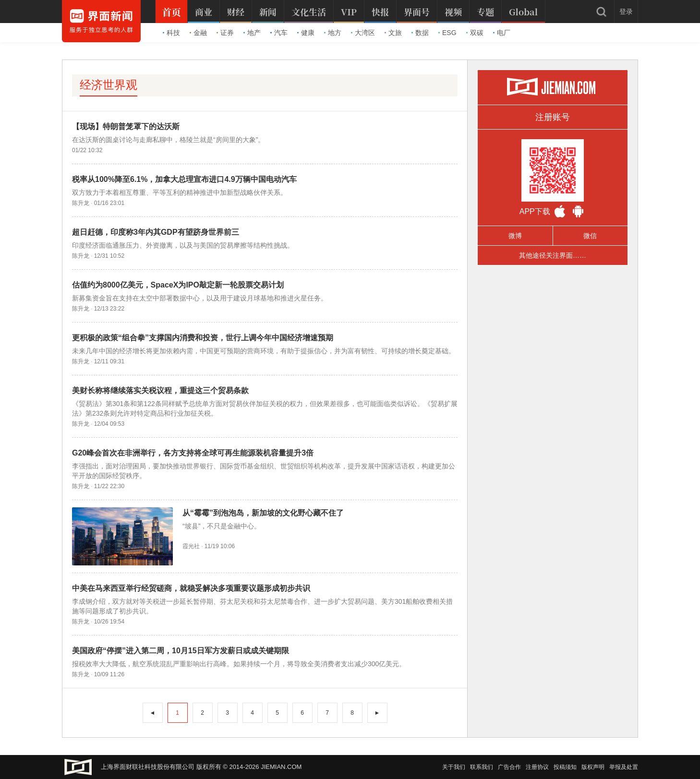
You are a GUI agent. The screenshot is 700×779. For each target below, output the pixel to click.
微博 (515, 236)
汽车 (279, 33)
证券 (225, 33)
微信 (590, 236)
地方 (333, 33)
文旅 (393, 33)
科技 (171, 33)
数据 (420, 33)
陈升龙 (81, 203)
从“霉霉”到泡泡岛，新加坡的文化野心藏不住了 (263, 513)
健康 (306, 33)
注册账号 (553, 117)
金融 (198, 33)
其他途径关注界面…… (553, 255)
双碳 (475, 33)
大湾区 (363, 33)
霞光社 (191, 546)
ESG (447, 33)
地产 (252, 33)
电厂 (502, 33)
